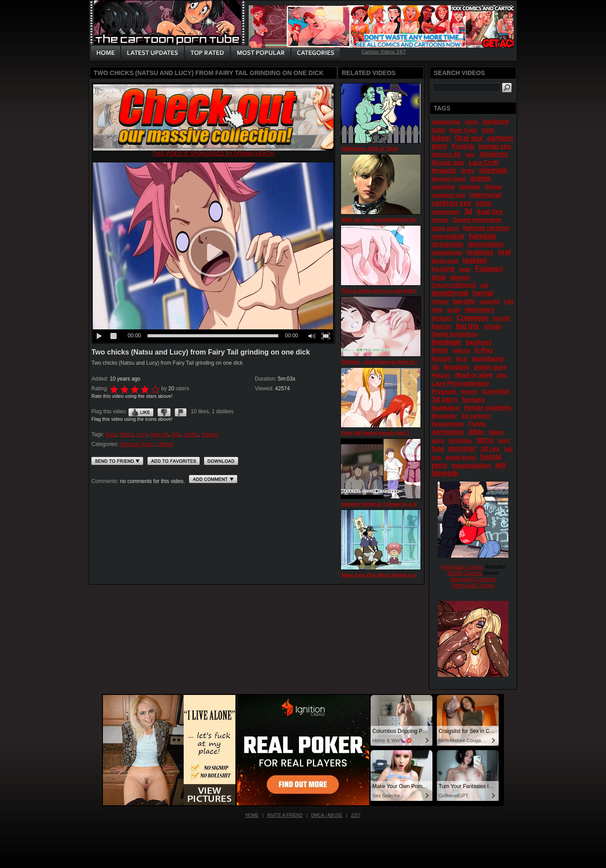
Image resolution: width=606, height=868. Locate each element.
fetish (440, 350)
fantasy (474, 399)
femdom (456, 367)
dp (435, 367)
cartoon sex (451, 203)
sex (470, 154)
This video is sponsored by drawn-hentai (213, 154)
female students (488, 408)
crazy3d (490, 302)
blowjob (445, 473)
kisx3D (502, 318)
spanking (443, 187)
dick (176, 434)
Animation (448, 432)
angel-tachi (461, 457)
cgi (484, 285)
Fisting (477, 424)
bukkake (470, 187)
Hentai (165, 444)
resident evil (448, 195)
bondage (446, 342)
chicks (191, 434)
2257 (356, 815)
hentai (483, 293)
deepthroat (450, 293)
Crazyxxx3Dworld (454, 285)
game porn (445, 228)
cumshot (496, 391)
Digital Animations (455, 334)
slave (471, 122)
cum (488, 130)
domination (486, 244)
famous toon (449, 179)
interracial (485, 194)
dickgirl (442, 318)
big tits (467, 326)
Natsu (126, 434)
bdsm (441, 138)
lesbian (475, 260)
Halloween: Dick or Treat (370, 148)
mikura (461, 351)
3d (468, 211)
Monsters (479, 309)
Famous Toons (138, 444)
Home (252, 815)
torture (440, 220)
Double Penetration (477, 220)
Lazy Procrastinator (460, 383)
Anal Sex (490, 211)
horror (441, 326)
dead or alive (474, 375)
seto (465, 269)
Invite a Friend (285, 815)
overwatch (448, 236)
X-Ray (484, 350)
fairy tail (159, 434)
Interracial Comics (462, 567)
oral (504, 252)
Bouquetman (448, 424)
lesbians (480, 252)
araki (454, 310)
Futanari (489, 269)
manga (210, 434)
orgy (468, 170)
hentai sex (495, 146)
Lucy (141, 434)
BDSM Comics (465, 573)
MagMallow (446, 408)
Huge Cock (463, 130)
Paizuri (441, 375)
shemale (493, 170)
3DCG (485, 440)
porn (504, 441)
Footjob (463, 146)
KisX (461, 359)
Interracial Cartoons (473, 579)
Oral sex (469, 138)
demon (460, 277)
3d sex (490, 449)
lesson (441, 359)
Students (493, 154)
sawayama (446, 122)
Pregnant (444, 391)
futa (438, 448)
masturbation (472, 465)
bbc (502, 375)
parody (464, 301)
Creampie (472, 318)
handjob (482, 236)
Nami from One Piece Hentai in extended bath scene (401, 575)
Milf (500, 465)
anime (481, 178)
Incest (469, 391)
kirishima (460, 441)
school (440, 302)
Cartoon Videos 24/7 (383, 52)
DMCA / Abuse (327, 815)
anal (439, 277)
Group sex (448, 162)
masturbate (447, 252)
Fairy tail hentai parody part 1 (375, 433)
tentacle (444, 170)
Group (494, 187)
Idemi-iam (445, 261)
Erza (111, 434)
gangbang (488, 358)
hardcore (479, 342)
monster (462, 448)
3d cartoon (476, 416)
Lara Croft (483, 162)
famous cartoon (486, 228)
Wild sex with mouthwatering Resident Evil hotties (400, 219)
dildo (476, 432)
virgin (492, 326)
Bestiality (444, 416)
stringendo (447, 244)
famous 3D (446, 154)
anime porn (490, 367)
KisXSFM (443, 269)
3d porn (445, 399)
